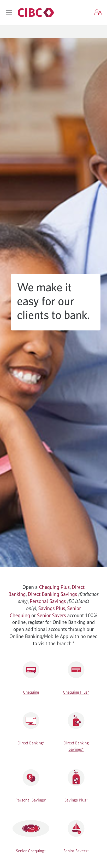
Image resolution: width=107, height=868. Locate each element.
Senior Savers (52, 615)
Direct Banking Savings (52, 594)
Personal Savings (48, 601)
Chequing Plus (54, 587)
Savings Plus (52, 608)
